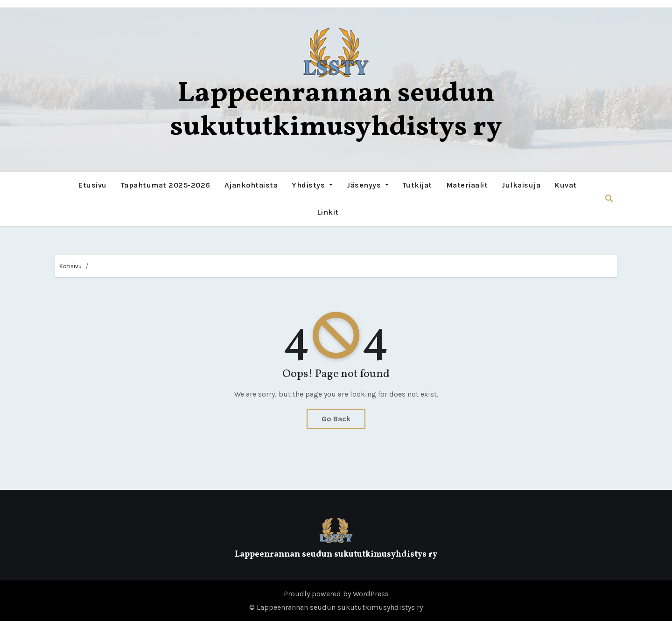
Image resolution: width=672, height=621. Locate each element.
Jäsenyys (368, 185)
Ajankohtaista (251, 185)
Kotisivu (70, 266)
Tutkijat (417, 185)
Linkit (328, 212)
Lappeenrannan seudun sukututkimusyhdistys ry (336, 111)
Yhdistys (312, 185)
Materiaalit (467, 185)
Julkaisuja (521, 185)
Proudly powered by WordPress (336, 594)
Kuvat (566, 185)
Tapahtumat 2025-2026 (166, 185)
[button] (609, 199)
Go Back (336, 419)
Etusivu (93, 185)
